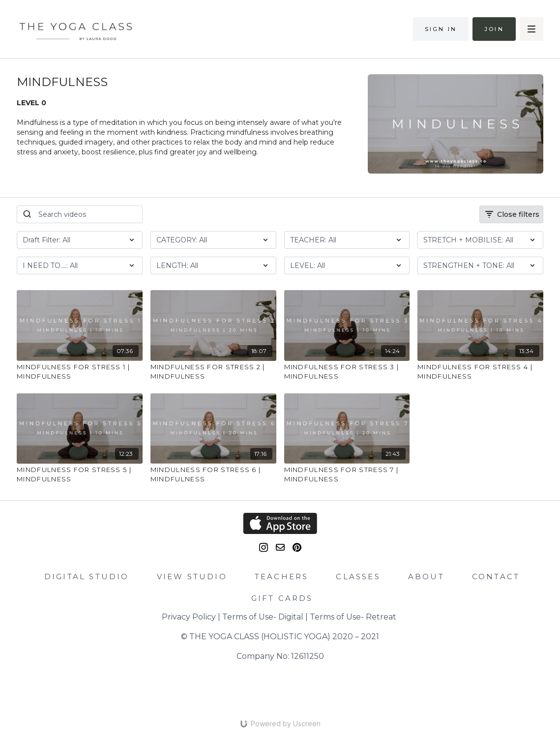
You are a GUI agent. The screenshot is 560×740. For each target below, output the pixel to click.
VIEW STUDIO (192, 577)
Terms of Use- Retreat (353, 617)
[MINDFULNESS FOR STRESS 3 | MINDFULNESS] (347, 372)
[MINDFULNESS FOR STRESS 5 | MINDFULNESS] (80, 475)
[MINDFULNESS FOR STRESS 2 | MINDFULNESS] (213, 372)
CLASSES (358, 577)
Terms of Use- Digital (263, 617)
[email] (280, 547)
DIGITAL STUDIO (87, 577)
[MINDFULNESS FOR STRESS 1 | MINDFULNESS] (80, 372)
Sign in (441, 29)
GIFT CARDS (282, 598)
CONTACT (496, 577)
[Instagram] (264, 548)
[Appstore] (280, 523)
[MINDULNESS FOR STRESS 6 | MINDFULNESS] (213, 475)
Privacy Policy (189, 617)
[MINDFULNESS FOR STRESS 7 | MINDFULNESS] (347, 475)
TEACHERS (282, 577)
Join (494, 29)
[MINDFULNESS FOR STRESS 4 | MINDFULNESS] (480, 372)
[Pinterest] (297, 548)
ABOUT (426, 577)
